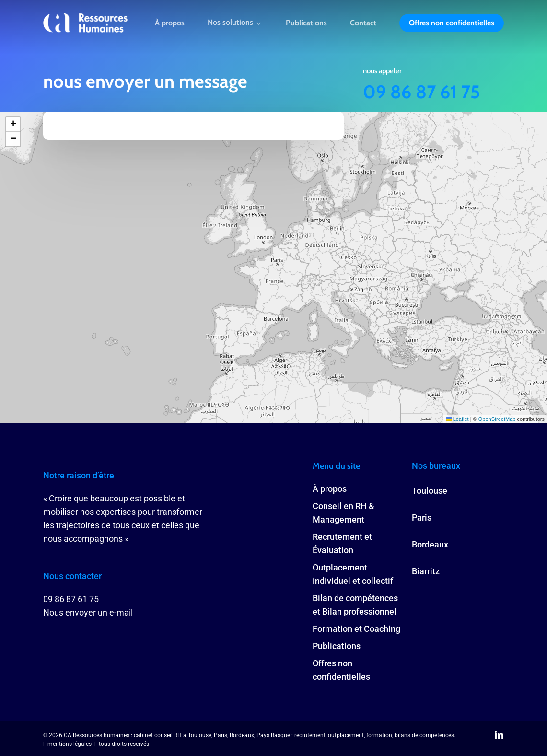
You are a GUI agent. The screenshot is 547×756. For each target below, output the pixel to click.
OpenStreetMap (497, 419)
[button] (13, 125)
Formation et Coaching (356, 629)
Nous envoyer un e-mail (88, 612)
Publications (337, 646)
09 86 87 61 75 (421, 92)
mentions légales (70, 744)
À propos (330, 489)
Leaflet (457, 419)
